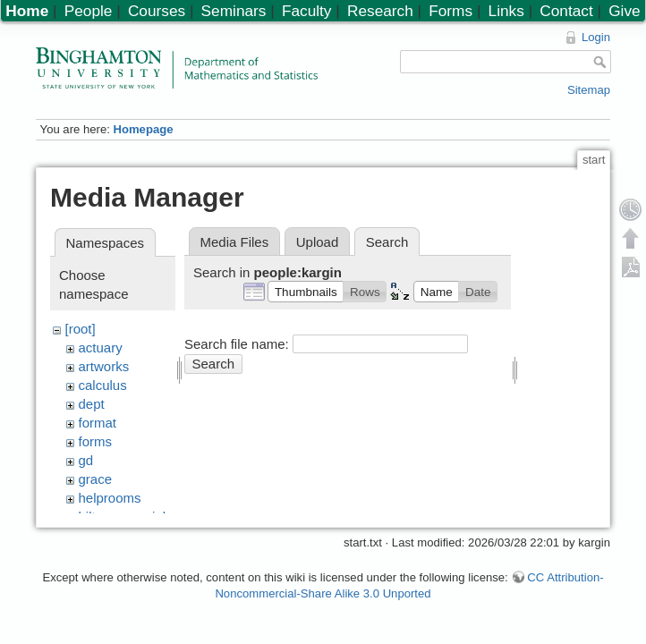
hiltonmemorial (123, 517)
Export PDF (631, 267)
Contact (566, 11)
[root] (81, 329)
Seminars (234, 11)
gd (86, 460)
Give (624, 11)
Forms (450, 11)
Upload (318, 242)
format (98, 423)
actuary (101, 347)
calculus (103, 385)
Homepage (143, 129)
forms (96, 441)
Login (596, 37)
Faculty (307, 11)
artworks (104, 366)
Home (27, 11)
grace (96, 479)
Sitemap (589, 90)
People (89, 11)
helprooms (110, 498)
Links (506, 11)
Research (380, 11)
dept (92, 404)
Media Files (235, 242)
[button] (306, 292)
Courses (157, 11)
